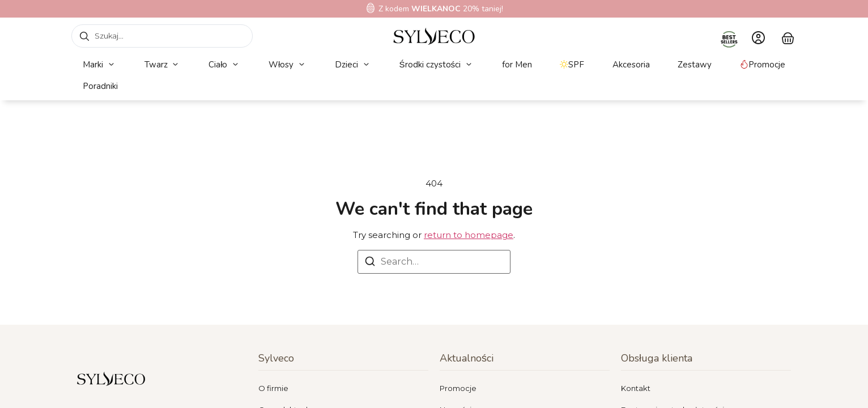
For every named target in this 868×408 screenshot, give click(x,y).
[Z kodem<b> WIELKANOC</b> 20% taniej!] (371, 8)
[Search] (370, 263)
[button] (99, 65)
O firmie (273, 388)
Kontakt (636, 388)
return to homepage (469, 235)
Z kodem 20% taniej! (441, 9)
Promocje (458, 388)
